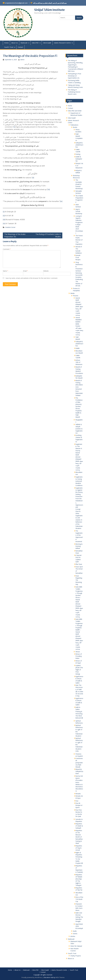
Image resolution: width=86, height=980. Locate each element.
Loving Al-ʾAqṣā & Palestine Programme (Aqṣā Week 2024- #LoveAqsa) (79, 225)
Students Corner (10, 227)
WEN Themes (60, 977)
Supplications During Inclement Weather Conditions (79, 481)
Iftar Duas (79, 564)
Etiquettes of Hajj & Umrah (79, 848)
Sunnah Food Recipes (78, 257)
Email (25, 271)
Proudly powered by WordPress (32, 977)
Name (5, 271)
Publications (74, 125)
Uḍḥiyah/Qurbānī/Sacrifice (79, 145)
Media (72, 293)
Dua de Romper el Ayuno (79, 805)
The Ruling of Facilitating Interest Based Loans (74, 92)
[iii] (49, 189)
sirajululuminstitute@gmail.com (16, 3)
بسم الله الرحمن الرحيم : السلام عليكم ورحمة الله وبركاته (50, 3)
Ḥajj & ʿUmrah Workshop (79, 211)
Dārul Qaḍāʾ (47, 43)
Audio (75, 931)
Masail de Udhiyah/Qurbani (79, 771)
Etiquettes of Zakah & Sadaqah (79, 826)
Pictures (76, 296)
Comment (7, 249)
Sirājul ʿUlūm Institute (49, 10)
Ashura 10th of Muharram (79, 362)
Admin (22, 60)
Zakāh (78, 348)
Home (6, 43)
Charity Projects (76, 956)
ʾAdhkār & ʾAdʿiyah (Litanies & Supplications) (79, 429)
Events (75, 934)
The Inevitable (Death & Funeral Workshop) (79, 184)
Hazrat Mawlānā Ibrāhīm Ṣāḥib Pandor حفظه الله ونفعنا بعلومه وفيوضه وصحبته (79, 326)
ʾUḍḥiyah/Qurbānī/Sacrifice (79, 344)
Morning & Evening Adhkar (79, 546)
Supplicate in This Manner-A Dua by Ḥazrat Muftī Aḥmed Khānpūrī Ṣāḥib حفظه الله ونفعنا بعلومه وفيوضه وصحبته (79, 457)
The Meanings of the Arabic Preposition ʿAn (15, 235)
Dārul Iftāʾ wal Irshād (75, 111)
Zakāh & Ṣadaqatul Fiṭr (79, 159)
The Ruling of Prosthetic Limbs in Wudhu (48, 235)
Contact (20, 47)
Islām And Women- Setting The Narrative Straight (79, 917)
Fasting (78, 154)
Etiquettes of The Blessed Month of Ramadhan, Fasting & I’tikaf (79, 837)
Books (75, 127)
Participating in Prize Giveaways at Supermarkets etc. (75, 76)
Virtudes (78, 794)
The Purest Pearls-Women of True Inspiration (79, 240)
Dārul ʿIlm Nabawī (76, 946)
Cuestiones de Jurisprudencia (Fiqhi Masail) (79, 763)
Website (46, 271)
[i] (14, 127)
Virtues (78, 652)
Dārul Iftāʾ (35, 43)
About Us (15, 43)
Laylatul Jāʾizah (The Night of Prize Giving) (79, 670)
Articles (73, 936)
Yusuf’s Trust (9, 47)
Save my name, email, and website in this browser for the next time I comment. (32, 278)
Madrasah (24, 43)
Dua (77, 801)
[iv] (61, 201)
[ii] (33, 178)
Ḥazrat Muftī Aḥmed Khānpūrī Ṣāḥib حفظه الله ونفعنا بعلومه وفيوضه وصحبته (79, 306)
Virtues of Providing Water (79, 656)
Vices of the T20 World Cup (79, 899)
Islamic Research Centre (62, 43)
